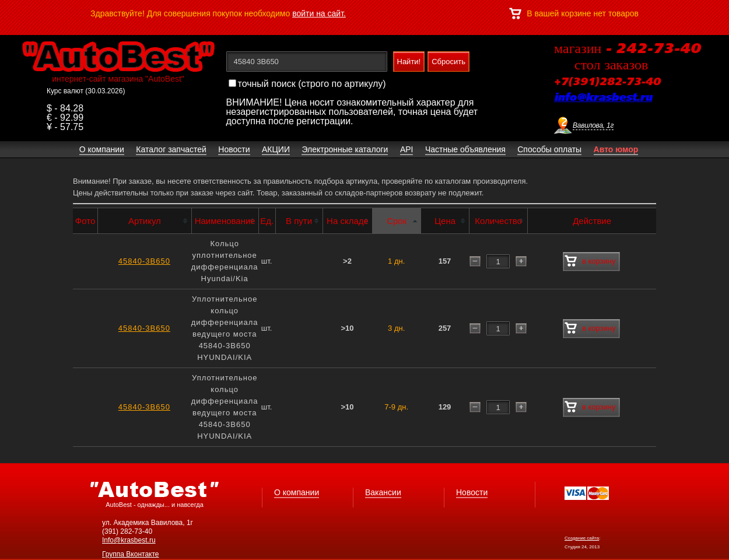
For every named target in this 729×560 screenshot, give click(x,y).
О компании (297, 492)
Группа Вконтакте (131, 554)
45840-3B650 (144, 261)
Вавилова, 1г (593, 125)
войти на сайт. (319, 13)
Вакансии (383, 492)
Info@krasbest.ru (129, 540)
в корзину (590, 261)
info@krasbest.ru (603, 98)
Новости (472, 492)
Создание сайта (582, 538)
